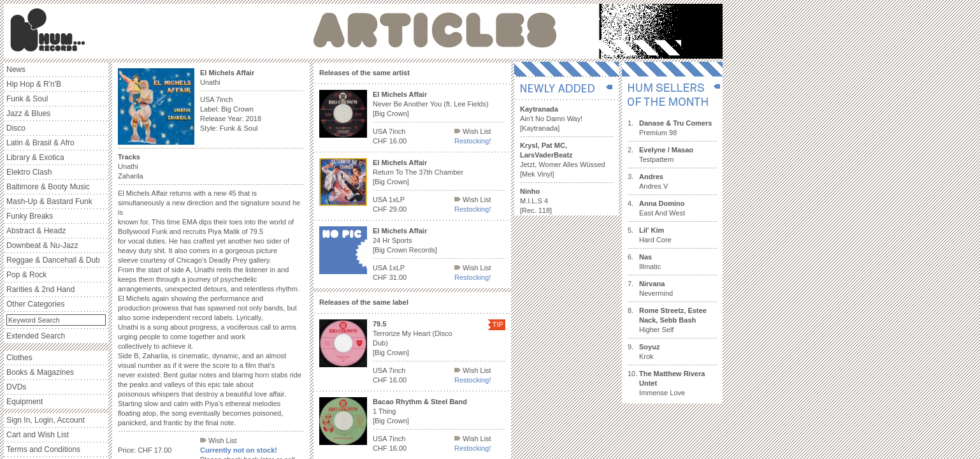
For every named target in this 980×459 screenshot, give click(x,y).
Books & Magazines (40, 372)
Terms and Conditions (43, 449)
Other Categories (35, 304)
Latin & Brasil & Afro (40, 143)
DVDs (16, 387)
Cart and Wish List (38, 435)
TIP (498, 324)
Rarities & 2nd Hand (40, 289)
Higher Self (673, 320)
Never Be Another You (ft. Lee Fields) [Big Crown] (431, 104)
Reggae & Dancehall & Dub (53, 260)
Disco (16, 128)
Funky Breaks (30, 216)
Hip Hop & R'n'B (34, 84)
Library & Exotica (35, 157)
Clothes (19, 358)
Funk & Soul (27, 99)
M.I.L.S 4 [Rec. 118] (536, 201)
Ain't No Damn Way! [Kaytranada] (551, 119)
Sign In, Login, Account (46, 420)
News (16, 69)
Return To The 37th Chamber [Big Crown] (418, 172)
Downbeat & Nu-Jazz (42, 245)
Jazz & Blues (28, 113)
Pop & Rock (26, 275)
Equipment (25, 402)
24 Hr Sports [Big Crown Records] (405, 240)
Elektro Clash (29, 172)
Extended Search (36, 336)
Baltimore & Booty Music (48, 187)
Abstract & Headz (36, 231)
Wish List (219, 441)
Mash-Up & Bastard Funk (49, 201)
